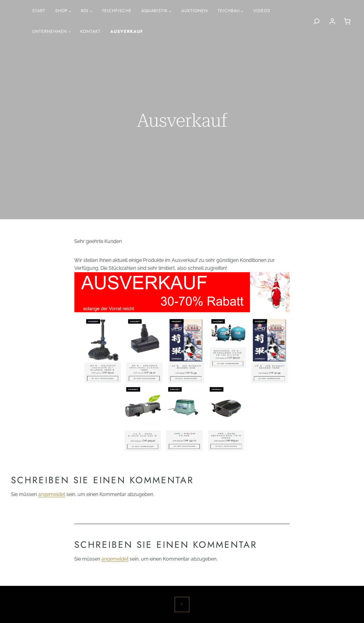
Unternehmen (50, 31)
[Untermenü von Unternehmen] (70, 32)
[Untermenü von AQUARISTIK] (170, 11)
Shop (61, 11)
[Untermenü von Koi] (91, 11)
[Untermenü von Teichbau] (242, 11)
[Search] (317, 21)
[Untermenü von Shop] (70, 11)
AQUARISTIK (154, 11)
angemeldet (52, 494)
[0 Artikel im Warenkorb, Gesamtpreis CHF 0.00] (347, 21)
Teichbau (229, 11)
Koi (85, 11)
